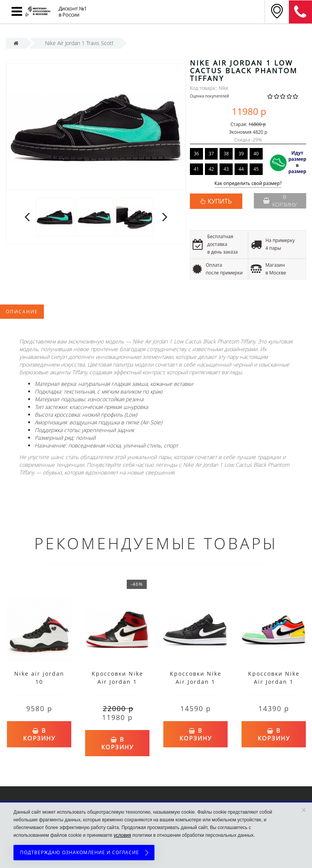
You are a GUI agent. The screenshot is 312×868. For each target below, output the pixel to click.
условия (122, 835)
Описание (22, 312)
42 (211, 169)
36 (196, 154)
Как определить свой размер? (248, 184)
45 (256, 169)
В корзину (280, 201)
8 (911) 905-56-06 (300, 12)
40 (256, 154)
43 (226, 169)
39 (241, 154)
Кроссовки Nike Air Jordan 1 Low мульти (274, 682)
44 (241, 169)
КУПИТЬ (220, 201)
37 (211, 154)
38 (226, 154)
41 (196, 169)
